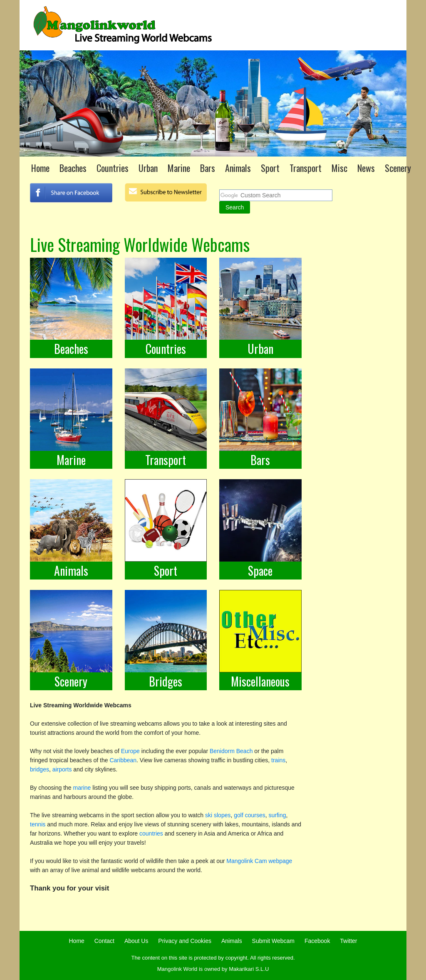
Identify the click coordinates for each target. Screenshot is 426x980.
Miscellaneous (260, 681)
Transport (306, 168)
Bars (208, 168)
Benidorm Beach (232, 751)
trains (278, 760)
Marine (179, 168)
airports (62, 769)
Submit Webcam (273, 941)
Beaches (73, 168)
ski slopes (218, 815)
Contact (104, 941)
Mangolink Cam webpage (258, 861)
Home (40, 168)
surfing (277, 815)
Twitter (348, 941)
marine (82, 788)
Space (260, 571)
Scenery (398, 168)
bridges (40, 769)
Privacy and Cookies (185, 941)
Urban (148, 168)
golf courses (249, 815)
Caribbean (123, 760)
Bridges (166, 681)
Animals (238, 168)
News (366, 168)
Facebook (317, 941)
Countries (113, 168)
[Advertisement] (347, 424)
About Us (136, 941)
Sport (270, 168)
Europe (130, 751)
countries (151, 833)
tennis (38, 824)
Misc (339, 168)
